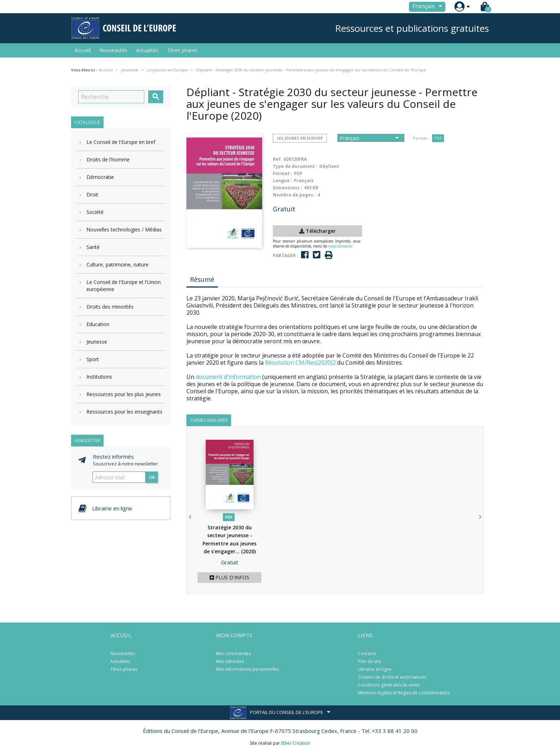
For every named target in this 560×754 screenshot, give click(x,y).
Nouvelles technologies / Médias (124, 229)
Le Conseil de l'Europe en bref (121, 142)
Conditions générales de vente (389, 685)
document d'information (228, 377)
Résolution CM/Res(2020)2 (300, 363)
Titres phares (182, 50)
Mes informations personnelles (247, 669)
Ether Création (296, 743)
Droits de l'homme (108, 159)
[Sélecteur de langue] (429, 7)
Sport (93, 359)
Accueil (83, 50)
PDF (438, 138)
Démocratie (100, 177)
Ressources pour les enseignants (124, 412)
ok (152, 477)
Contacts (367, 653)
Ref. (277, 159)
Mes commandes (233, 653)
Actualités (147, 50)
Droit (92, 194)
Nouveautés (113, 50)
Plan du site (369, 661)
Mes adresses (230, 661)
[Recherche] (111, 97)
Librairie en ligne (375, 669)
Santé (93, 247)
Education (98, 324)
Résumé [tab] (202, 279)
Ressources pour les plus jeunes (124, 394)
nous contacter (340, 246)
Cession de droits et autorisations (392, 677)
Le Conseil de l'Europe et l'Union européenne (124, 286)
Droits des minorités (110, 307)
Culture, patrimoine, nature (117, 264)
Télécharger (317, 231)
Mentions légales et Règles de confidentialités (404, 693)
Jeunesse (97, 342)
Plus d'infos (229, 577)
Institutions (99, 377)
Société (95, 212)
